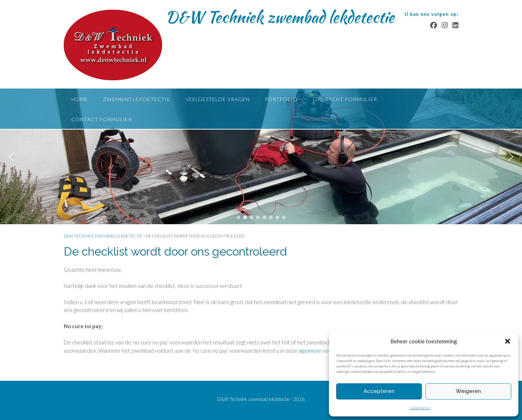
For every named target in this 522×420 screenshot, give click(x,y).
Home (80, 99)
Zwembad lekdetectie (137, 99)
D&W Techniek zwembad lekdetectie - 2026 (261, 399)
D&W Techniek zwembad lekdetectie (280, 17)
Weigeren (468, 391)
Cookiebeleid (420, 408)
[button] (508, 341)
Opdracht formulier (345, 99)
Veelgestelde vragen (218, 99)
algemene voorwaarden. (327, 351)
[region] (261, 156)
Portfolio (281, 99)
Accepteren (379, 391)
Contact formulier (102, 119)
